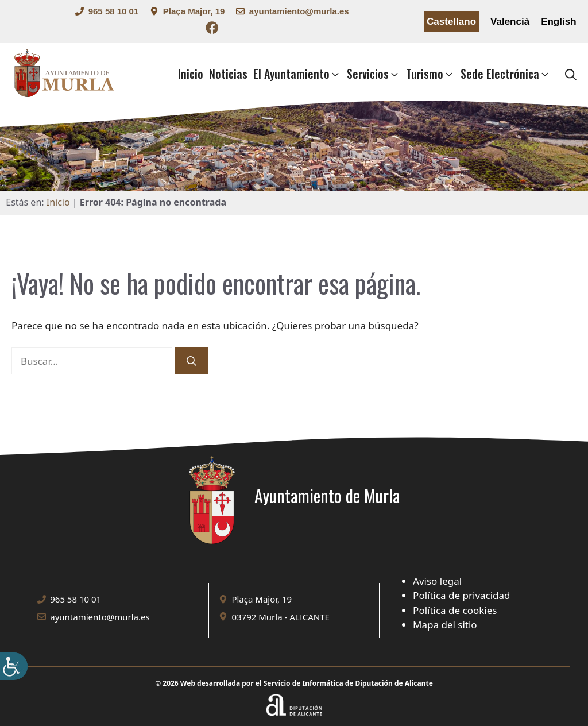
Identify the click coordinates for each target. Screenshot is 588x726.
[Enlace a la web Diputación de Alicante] (294, 696)
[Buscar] (192, 361)
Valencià (510, 22)
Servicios (374, 74)
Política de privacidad (461, 595)
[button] (571, 74)
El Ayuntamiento (297, 74)
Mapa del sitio (445, 625)
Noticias (228, 74)
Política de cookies (455, 610)
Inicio (191, 74)
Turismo (430, 74)
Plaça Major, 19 (194, 11)
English (558, 22)
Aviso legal (437, 581)
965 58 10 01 (114, 11)
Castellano (451, 22)
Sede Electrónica (506, 74)
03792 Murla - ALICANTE (280, 617)
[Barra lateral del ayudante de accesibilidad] (14, 666)
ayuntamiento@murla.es (299, 11)
